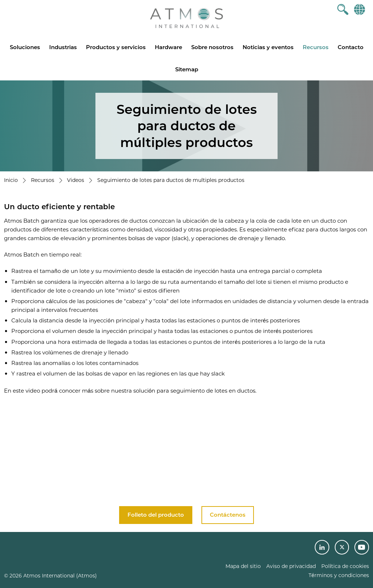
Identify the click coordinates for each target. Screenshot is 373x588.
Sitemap (187, 69)
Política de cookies (345, 566)
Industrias (63, 47)
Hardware (168, 47)
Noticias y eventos (268, 47)
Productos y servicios (116, 47)
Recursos (316, 47)
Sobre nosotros (212, 47)
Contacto (351, 47)
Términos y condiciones (339, 575)
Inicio (11, 180)
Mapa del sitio (243, 566)
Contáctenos (227, 515)
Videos (76, 180)
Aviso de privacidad (291, 566)
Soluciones (25, 47)
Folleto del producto (156, 515)
